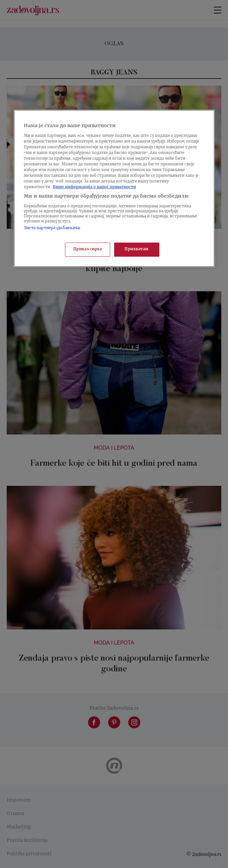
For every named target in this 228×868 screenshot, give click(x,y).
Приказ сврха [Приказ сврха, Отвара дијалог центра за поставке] (88, 249)
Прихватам (137, 249)
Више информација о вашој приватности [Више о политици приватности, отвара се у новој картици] (94, 187)
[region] (114, 188)
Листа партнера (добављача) (52, 228)
